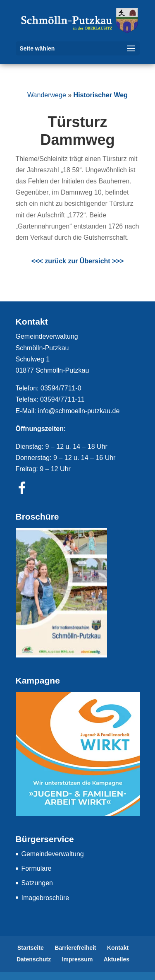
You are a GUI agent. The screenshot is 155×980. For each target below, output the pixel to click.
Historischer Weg (101, 95)
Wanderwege (47, 95)
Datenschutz (34, 959)
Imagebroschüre (45, 898)
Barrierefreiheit (75, 948)
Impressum (77, 959)
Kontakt (118, 948)
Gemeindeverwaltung (53, 854)
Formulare (37, 868)
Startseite (31, 948)
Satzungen (37, 883)
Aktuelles (117, 959)
